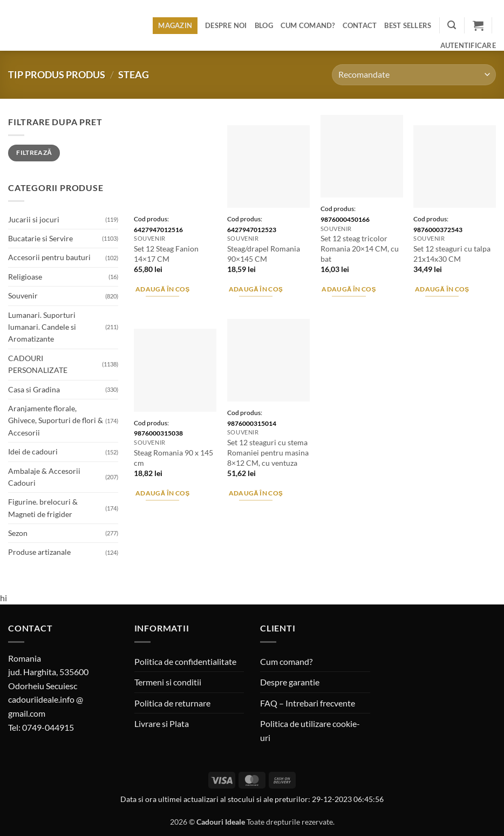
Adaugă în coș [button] (163, 289)
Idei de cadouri (33, 451)
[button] (452, 25)
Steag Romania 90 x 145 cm (173, 458)
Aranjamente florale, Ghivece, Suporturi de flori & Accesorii (56, 420)
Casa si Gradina (34, 389)
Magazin (175, 25)
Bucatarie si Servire (40, 238)
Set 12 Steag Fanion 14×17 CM (166, 254)
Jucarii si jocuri (34, 219)
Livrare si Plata (162, 723)
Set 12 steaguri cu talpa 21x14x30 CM (452, 254)
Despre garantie (290, 682)
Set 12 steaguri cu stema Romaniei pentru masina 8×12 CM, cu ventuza (268, 452)
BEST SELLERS (408, 25)
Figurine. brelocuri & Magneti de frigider (43, 508)
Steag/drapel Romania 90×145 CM (264, 254)
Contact (360, 25)
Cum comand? (308, 25)
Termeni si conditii (168, 682)
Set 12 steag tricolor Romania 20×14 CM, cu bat (360, 248)
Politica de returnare (172, 703)
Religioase (25, 277)
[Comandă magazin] (414, 75)
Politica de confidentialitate (185, 661)
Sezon (18, 533)
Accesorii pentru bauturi (49, 257)
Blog (264, 25)
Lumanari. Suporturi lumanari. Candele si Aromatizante (42, 327)
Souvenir (23, 295)
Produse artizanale (39, 552)
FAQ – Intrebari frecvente (308, 703)
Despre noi (226, 25)
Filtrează (34, 152)
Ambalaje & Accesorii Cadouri (44, 477)
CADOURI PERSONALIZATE (38, 364)
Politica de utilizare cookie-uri (310, 730)
